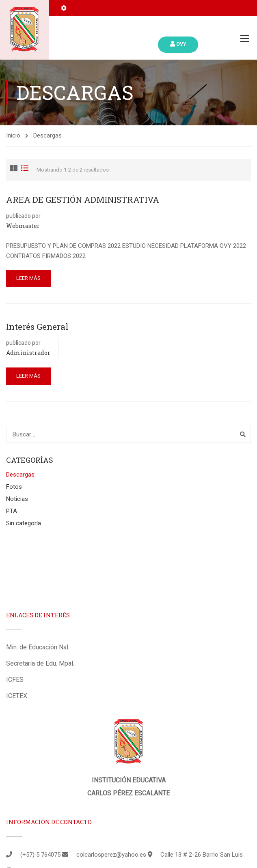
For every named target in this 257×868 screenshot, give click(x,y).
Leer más (28, 278)
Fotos (14, 487)
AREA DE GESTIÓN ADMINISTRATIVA (83, 200)
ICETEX (17, 696)
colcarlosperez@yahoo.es (111, 855)
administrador (28, 353)
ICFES (15, 680)
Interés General (37, 327)
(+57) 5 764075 (40, 855)
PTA (12, 511)
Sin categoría (24, 523)
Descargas (20, 475)
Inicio (13, 135)
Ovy (178, 44)
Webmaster (23, 226)
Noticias (17, 499)
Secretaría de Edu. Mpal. (40, 663)
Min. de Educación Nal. (38, 647)
